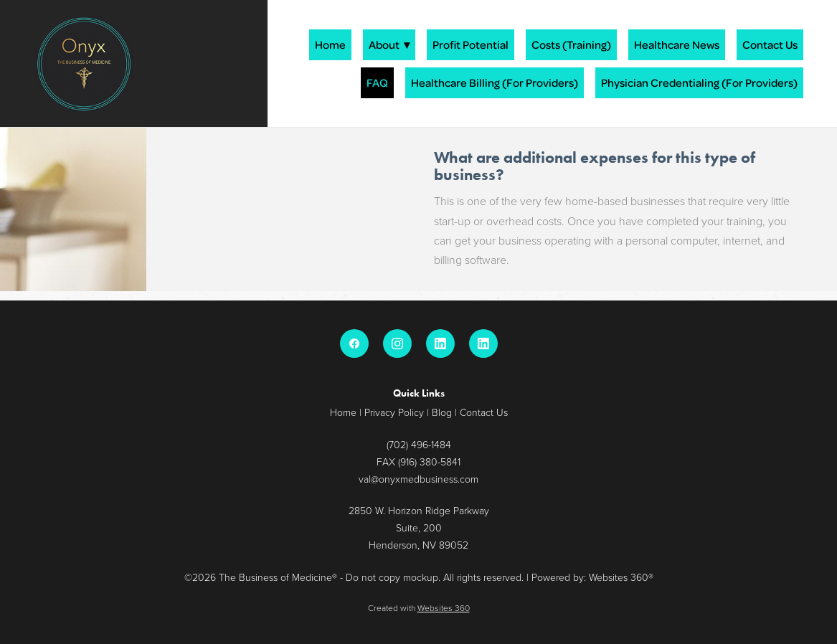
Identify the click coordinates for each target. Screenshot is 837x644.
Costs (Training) (571, 44)
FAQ (377, 82)
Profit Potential (470, 44)
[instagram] (397, 344)
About (389, 44)
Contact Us (770, 44)
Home (330, 44)
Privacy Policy (394, 412)
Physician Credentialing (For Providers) (699, 82)
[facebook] (354, 344)
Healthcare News (677, 44)
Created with (419, 608)
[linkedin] (440, 344)
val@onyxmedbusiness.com (418, 479)
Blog (442, 412)
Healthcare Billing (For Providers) (495, 82)
